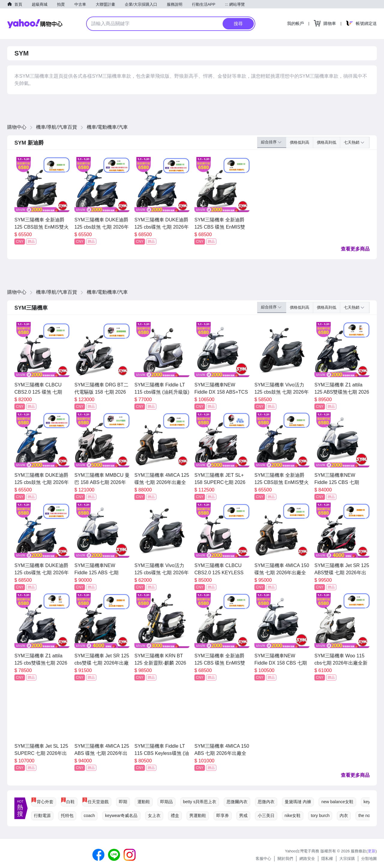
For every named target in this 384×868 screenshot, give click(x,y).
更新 (372, 851)
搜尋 (238, 24)
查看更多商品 (355, 249)
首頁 (18, 4)
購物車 (330, 23)
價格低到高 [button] (300, 142)
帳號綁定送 (366, 23)
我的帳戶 (295, 23)
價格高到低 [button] (327, 142)
